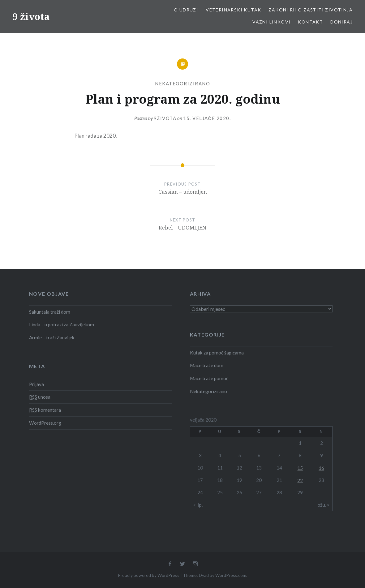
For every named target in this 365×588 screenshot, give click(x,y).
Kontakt (310, 22)
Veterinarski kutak (233, 10)
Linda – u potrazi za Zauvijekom (62, 324)
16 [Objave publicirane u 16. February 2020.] (321, 468)
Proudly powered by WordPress (149, 575)
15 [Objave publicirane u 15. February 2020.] (300, 468)
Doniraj (341, 22)
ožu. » (323, 505)
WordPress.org (45, 423)
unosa (40, 397)
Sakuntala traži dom (50, 312)
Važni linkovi (271, 22)
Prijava (36, 384)
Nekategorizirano (182, 84)
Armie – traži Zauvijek (52, 337)
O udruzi (186, 10)
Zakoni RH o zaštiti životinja (311, 10)
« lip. (198, 505)
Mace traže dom (207, 365)
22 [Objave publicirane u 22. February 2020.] (300, 480)
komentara (45, 410)
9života (165, 118)
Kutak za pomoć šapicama (217, 353)
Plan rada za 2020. (96, 136)
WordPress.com (231, 575)
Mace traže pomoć (209, 378)
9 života (31, 17)
